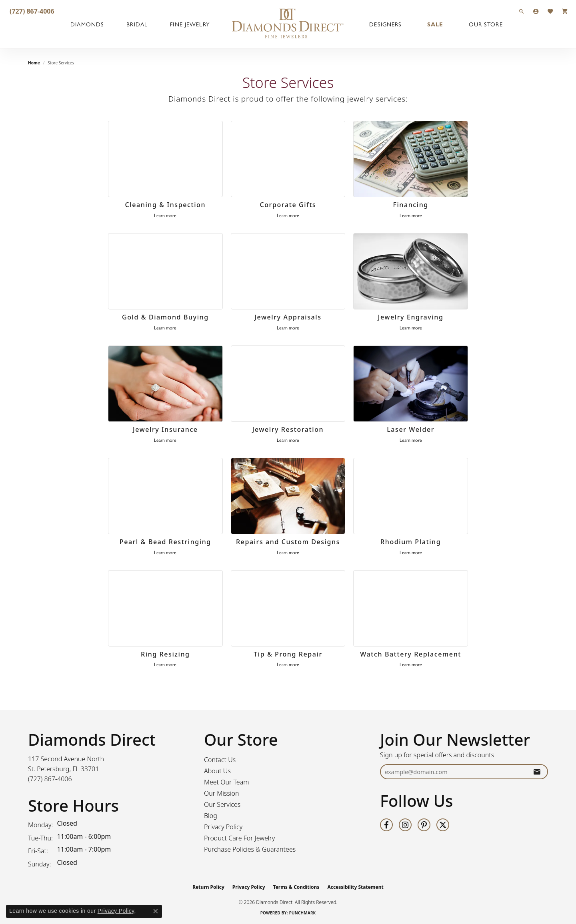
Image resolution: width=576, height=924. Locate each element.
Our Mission (222, 793)
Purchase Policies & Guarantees (250, 849)
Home (34, 63)
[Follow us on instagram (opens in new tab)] (405, 825)
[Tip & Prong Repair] (288, 609)
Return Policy (208, 887)
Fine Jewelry (190, 24)
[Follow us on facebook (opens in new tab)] (386, 825)
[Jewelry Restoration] (288, 384)
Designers (385, 24)
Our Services (222, 804)
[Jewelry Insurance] (165, 384)
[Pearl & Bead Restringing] (165, 496)
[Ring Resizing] (165, 609)
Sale (435, 24)
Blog (211, 816)
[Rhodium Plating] (411, 496)
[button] (522, 11)
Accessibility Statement (355, 887)
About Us (217, 771)
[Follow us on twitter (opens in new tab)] (443, 825)
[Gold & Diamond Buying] (165, 271)
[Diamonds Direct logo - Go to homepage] (288, 24)
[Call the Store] (50, 779)
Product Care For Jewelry (239, 838)
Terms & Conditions (296, 887)
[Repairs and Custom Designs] (288, 496)
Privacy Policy (223, 827)
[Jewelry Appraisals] (288, 271)
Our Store (486, 24)
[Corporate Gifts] (288, 159)
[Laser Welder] (411, 384)
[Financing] (411, 159)
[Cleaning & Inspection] (165, 159)
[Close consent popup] (156, 911)
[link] (31, 11)
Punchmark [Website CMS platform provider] (303, 913)
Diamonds (87, 24)
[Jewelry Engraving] (411, 271)
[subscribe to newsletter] (537, 772)
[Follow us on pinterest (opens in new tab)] (424, 825)
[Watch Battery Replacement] (411, 609)
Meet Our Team (227, 782)
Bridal (137, 24)
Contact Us (220, 760)
